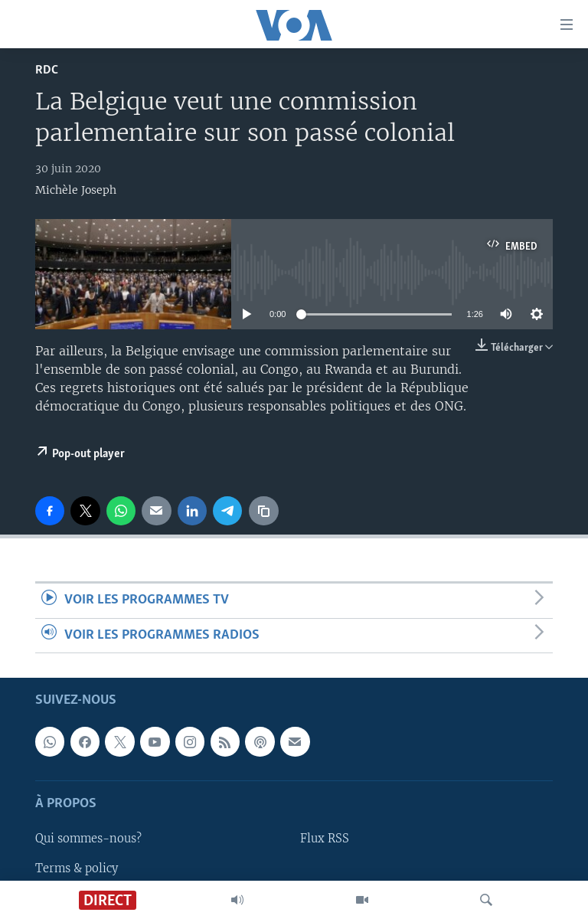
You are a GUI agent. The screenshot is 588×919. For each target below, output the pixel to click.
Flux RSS (325, 839)
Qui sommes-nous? (88, 839)
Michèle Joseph (76, 190)
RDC (47, 70)
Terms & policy (77, 868)
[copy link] (263, 511)
